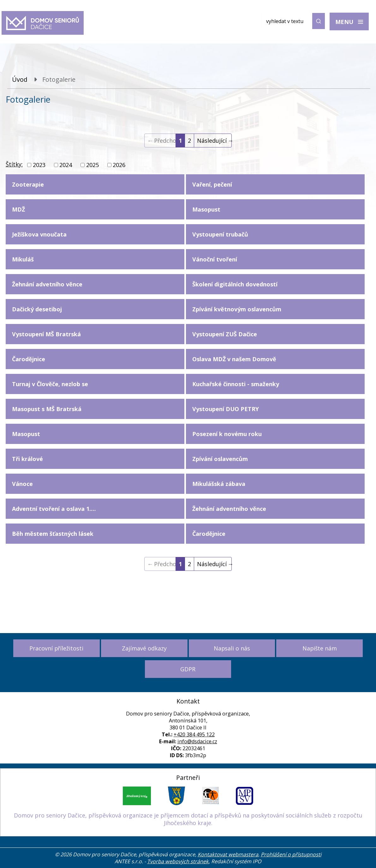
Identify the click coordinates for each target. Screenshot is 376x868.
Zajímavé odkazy (144, 648)
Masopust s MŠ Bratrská (47, 409)
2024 (66, 165)
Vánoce (22, 484)
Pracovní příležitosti (56, 648)
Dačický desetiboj (37, 309)
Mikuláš (23, 259)
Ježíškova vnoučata (39, 234)
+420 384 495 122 (194, 734)
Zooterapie (28, 184)
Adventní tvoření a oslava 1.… (54, 509)
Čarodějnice (29, 359)
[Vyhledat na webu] (293, 21)
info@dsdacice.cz (197, 741)
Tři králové (27, 459)
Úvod (20, 79)
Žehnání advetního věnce (47, 284)
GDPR (188, 669)
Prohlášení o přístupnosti (291, 854)
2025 (93, 165)
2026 (119, 165)
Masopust (26, 434)
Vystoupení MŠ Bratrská (46, 334)
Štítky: (14, 164)
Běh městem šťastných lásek (53, 534)
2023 (39, 165)
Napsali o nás (232, 648)
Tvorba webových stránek (178, 861)
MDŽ (18, 209)
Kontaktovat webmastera (228, 854)
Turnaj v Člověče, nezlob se (50, 384)
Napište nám (320, 648)
